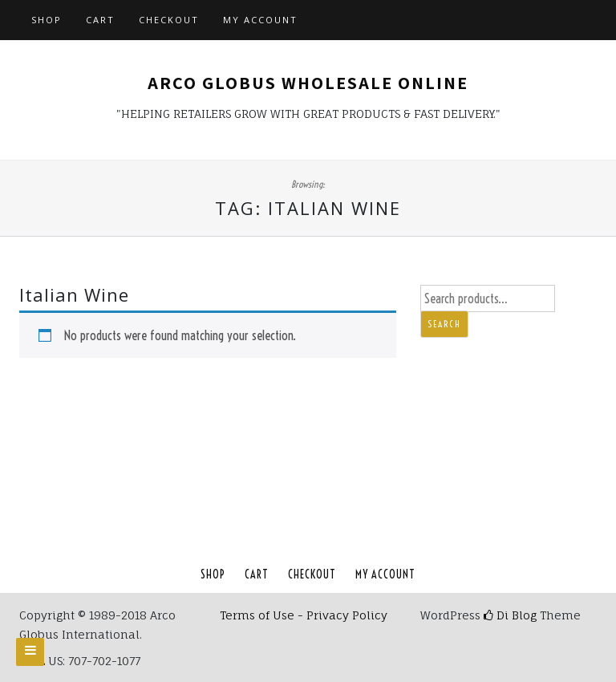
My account (260, 20)
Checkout (169, 20)
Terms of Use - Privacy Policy (304, 615)
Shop (47, 20)
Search (444, 324)
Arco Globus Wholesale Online (308, 83)
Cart (100, 20)
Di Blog (510, 615)
